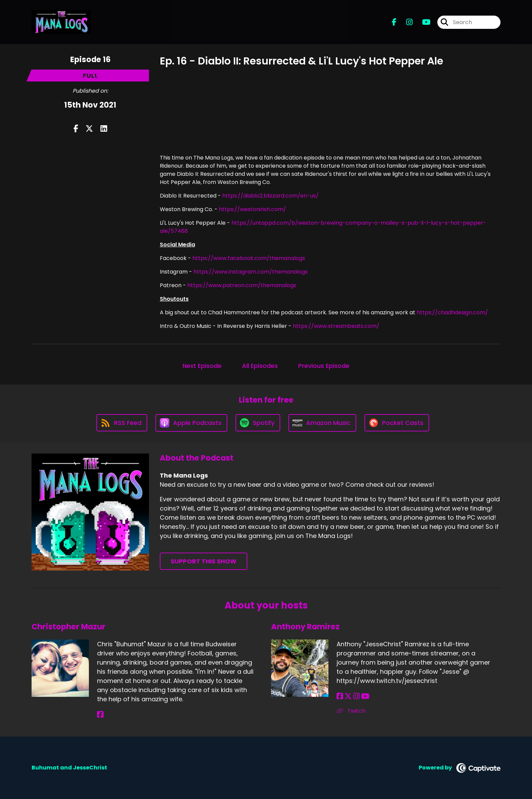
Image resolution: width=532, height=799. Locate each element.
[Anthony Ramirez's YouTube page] (365, 696)
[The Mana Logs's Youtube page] (422, 22)
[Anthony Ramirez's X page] (348, 696)
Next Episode (202, 366)
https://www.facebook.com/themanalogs (249, 258)
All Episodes (260, 366)
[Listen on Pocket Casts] (397, 423)
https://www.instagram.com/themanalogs (251, 272)
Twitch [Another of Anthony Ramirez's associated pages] (351, 711)
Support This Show (204, 561)
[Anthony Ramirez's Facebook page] (340, 696)
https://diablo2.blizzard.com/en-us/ (270, 196)
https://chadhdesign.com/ (452, 312)
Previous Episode (324, 366)
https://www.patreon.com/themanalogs (242, 285)
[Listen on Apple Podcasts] (191, 423)
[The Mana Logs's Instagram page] (405, 22)
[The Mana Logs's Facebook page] (394, 22)
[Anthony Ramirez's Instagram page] (356, 696)
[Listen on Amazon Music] (322, 423)
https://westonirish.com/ (252, 209)
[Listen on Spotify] (258, 423)
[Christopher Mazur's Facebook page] (100, 715)
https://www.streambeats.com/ (336, 326)
